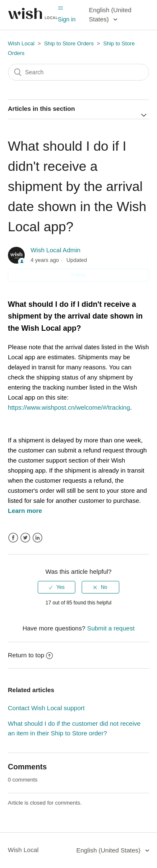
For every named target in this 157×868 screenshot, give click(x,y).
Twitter (25, 538)
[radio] (57, 587)
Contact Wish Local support (46, 708)
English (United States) (110, 15)
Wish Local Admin (55, 250)
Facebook (13, 538)
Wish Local (22, 43)
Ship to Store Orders (69, 43)
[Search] (79, 72)
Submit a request (111, 628)
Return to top (31, 655)
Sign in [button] (67, 19)
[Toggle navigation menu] (60, 8)
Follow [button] (78, 275)
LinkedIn (37, 538)
